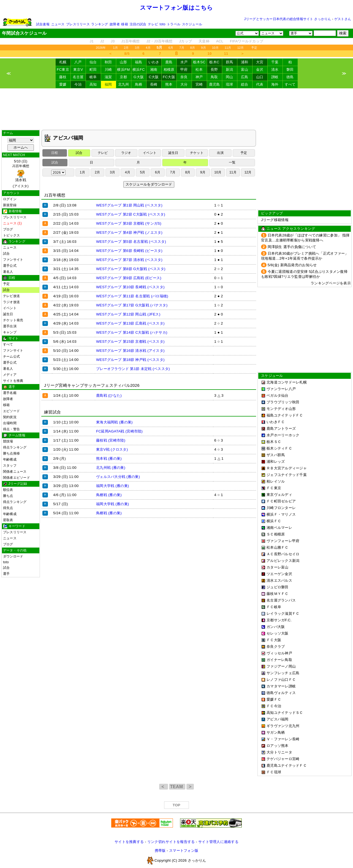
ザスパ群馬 (276, 455)
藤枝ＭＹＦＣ (278, 594)
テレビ (153, 24)
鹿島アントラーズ (281, 428)
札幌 (63, 62)
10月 (215, 48)
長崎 (154, 84)
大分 (184, 84)
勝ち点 (8, 496)
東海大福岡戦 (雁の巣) (114, 422)
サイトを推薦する (129, 842)
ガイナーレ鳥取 (279, 660)
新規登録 (10, 205)
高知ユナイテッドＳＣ (285, 713)
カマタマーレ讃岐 (281, 686)
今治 (78, 84)
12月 (241, 48)
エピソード (11, 411)
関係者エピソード (17, 478)
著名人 (8, 272)
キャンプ (10, 332)
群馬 (230, 62)
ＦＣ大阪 (274, 640)
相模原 (169, 70)
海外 (275, 84)
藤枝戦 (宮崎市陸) (111, 440)
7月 (182, 48)
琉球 (230, 84)
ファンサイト (13, 260)
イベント (10, 308)
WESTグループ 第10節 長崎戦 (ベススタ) (130, 287)
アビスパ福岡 (278, 719)
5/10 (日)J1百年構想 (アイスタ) (21, 174)
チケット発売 (13, 320)
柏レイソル (276, 481)
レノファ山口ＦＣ (281, 680)
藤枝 (63, 77)
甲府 (184, 70)
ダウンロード (13, 556)
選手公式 (10, 266)
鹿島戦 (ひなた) (109, 395)
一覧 (232, 162)
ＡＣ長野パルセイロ (283, 554)
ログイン (10, 199)
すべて (290, 84)
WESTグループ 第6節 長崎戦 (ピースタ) (129, 251)
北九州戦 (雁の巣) (111, 468)
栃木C (214, 62)
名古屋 (78, 77)
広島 (245, 77)
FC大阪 (169, 77)
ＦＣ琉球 (274, 772)
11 (226, 54)
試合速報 (43, 24)
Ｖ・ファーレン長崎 (283, 739)
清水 (275, 70)
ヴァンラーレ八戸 (281, 389)
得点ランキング (15, 447)
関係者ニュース (15, 472)
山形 (123, 62)
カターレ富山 (278, 567)
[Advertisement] (176, 109)
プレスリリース (78, 24)
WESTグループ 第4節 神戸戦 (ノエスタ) (129, 232)
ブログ (8, 229)
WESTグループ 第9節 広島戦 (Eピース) (129, 278)
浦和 (245, 62)
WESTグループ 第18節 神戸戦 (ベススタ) (130, 360)
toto (163, 24)
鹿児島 (214, 84)
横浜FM (123, 70)
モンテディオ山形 (281, 409)
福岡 (108, 84)
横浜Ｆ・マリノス (281, 514)
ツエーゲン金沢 (279, 574)
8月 (193, 48)
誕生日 (8, 314)
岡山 (230, 77)
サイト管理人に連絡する (218, 842)
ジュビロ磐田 (278, 587)
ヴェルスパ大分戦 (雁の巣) (118, 477)
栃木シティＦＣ (279, 448)
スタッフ (10, 466)
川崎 (108, 70)
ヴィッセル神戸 (279, 653)
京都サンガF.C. (279, 620)
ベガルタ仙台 (278, 395)
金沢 (260, 70)
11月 (228, 48)
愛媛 (63, 84)
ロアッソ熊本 (278, 746)
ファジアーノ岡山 (281, 666)
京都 (123, 77)
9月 (203, 48)
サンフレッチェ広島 (283, 673)
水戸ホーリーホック (283, 435)
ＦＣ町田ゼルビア (281, 501)
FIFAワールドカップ (247, 41)
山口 (260, 77)
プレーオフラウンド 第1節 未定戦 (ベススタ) (133, 369)
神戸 (199, 77)
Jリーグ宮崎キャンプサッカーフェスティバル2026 (92, 385)
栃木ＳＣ (274, 442)
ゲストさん (343, 19)
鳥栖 (139, 84)
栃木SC (199, 62)
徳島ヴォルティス (281, 693)
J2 (102, 41)
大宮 (260, 62)
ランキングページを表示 (331, 283)
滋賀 (108, 77)
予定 (254, 48)
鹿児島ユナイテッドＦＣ (287, 765)
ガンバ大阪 (276, 627)
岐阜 (93, 77)
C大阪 (154, 77)
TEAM (177, 787)
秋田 (108, 62)
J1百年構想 (130, 41)
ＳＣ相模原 (276, 534)
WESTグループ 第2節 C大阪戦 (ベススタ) (131, 214)
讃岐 (275, 77)
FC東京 (63, 70)
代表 (260, 84)
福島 (139, 62)
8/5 (127, 54)
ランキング (100, 24)
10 (210, 54)
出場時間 (10, 423)
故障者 (115, 24)
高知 (93, 84)
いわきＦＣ (276, 422)
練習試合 (52, 412)
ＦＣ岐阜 (274, 607)
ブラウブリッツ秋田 (283, 402)
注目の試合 (138, 24)
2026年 (101, 48)
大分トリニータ (279, 752)
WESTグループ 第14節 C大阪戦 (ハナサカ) (132, 332)
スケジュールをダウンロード (149, 184)
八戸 (78, 62)
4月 (148, 48)
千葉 (275, 62)
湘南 (154, 70)
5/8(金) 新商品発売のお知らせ (292, 265)
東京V (78, 70)
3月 (137, 48)
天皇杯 (204, 41)
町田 (93, 70)
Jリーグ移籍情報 (275, 220)
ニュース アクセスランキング (291, 229)
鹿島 (169, 62)
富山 (245, 70)
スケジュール (192, 24)
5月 (142, 172)
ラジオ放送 (11, 302)
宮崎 (199, 84)
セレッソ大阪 (278, 633)
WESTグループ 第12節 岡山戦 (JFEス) (128, 314)
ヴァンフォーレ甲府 (283, 541)
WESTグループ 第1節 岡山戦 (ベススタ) (129, 205)
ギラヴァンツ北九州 (283, 726)
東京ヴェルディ (279, 495)
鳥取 (214, 77)
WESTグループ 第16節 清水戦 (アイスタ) (130, 351)
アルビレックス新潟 (283, 561)
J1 (92, 41)
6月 (171, 48)
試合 (6, 254)
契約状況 (10, 417)
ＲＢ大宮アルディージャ (287, 468)
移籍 (124, 24)
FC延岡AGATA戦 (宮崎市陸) (119, 431)
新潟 (230, 70)
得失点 (8, 508)
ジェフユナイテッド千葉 (287, 475)
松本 (199, 70)
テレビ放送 (11, 296)
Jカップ (186, 41)
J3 (113, 41)
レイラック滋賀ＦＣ (283, 613)
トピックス (11, 235)
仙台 (93, 62)
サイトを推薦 (13, 381)
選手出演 (10, 326)
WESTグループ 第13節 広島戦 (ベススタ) (130, 323)
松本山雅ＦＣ (278, 547)
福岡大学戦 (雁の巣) (113, 486)
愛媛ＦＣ (274, 699)
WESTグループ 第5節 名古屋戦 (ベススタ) (131, 242)
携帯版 (160, 851)
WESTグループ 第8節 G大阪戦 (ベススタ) (131, 269)
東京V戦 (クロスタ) (112, 449)
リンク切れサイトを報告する (171, 842)
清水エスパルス (279, 580)
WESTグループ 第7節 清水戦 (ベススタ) (129, 260)
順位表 (8, 490)
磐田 (290, 70)
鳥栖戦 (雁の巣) (109, 495)
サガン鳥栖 (276, 732)
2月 (126, 48)
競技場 (8, 441)
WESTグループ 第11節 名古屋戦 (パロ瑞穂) (132, 296)
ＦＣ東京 (274, 488)
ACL (220, 41)
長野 (214, 70)
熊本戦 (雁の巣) (109, 459)
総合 (245, 84)
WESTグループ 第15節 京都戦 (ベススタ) (130, 342)
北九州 (124, 84)
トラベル (174, 24)
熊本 (169, 84)
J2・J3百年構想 (160, 41)
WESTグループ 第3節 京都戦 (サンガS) (129, 223)
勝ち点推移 (11, 453)
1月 (116, 48)
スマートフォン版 (184, 851)
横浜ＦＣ (274, 521)
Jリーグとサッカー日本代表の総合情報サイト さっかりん (288, 19)
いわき (154, 62)
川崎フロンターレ (281, 508)
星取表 (8, 520)
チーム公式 (11, 357)
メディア (10, 375)
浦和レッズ (276, 462)
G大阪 (139, 77)
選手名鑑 (10, 393)
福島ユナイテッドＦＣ (285, 415)
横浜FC (139, 70)
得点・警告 (11, 429)
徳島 (290, 77)
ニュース (58, 24)
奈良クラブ (276, 647)
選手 (6, 574)
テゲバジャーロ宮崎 (283, 759)
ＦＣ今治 (274, 706)
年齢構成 (10, 459)
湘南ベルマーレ (279, 528)
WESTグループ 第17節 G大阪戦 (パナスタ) (132, 305)
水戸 (184, 62)
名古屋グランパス (281, 600)
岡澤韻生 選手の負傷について (292, 247)
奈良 (184, 77)
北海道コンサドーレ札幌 (287, 382)
